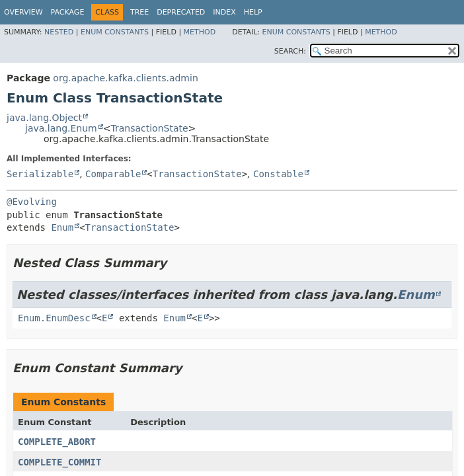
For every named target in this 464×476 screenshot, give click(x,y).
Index (224, 12)
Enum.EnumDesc (54, 318)
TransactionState (149, 128)
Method (200, 32)
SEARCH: (290, 51)
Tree (139, 12)
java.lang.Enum (61, 128)
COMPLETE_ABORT (57, 442)
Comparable (113, 174)
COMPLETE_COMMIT (59, 462)
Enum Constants (115, 32)
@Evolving (32, 202)
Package (68, 12)
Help (253, 12)
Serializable (40, 174)
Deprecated (181, 12)
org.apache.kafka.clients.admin (125, 78)
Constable (278, 174)
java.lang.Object (44, 118)
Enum (62, 227)
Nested (59, 32)
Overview (23, 12)
